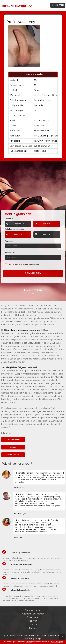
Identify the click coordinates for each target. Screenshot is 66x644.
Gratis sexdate (13, 455)
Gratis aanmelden (33, 610)
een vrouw (19, 224)
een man (47, 224)
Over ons (33, 624)
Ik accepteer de (24, 264)
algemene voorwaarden (30, 264)
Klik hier (29, 642)
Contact (33, 628)
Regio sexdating (13, 440)
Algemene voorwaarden (33, 614)
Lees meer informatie (33, 290)
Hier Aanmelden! (33, 74)
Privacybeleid (33, 617)
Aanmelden (33, 273)
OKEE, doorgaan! (57, 642)
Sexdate (13, 447)
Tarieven (33, 621)
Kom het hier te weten (33, 190)
